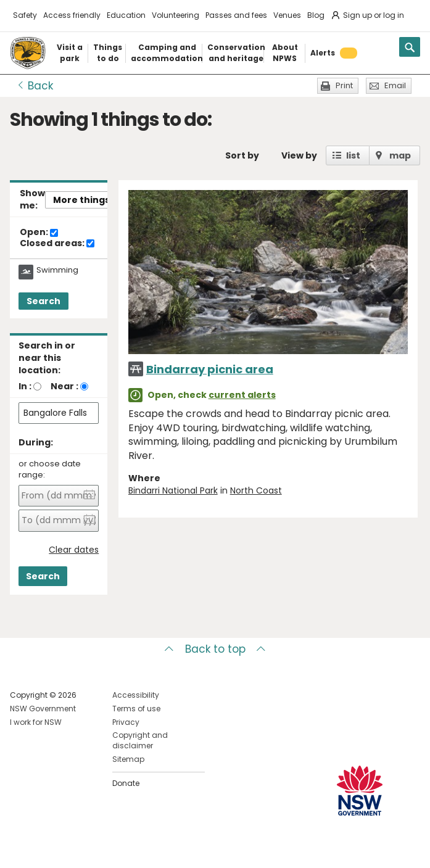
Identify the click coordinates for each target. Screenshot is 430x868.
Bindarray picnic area (210, 369)
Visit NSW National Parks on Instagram (48, 849)
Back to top (215, 649)
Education (126, 15)
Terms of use (136, 709)
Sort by (242, 155)
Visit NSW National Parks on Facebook (21, 849)
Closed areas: (57, 244)
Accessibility (136, 695)
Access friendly (72, 15)
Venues (287, 15)
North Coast (256, 490)
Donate (126, 783)
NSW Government (43, 709)
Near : (64, 386)
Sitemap (128, 759)
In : (25, 386)
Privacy (126, 722)
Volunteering (176, 15)
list (353, 155)
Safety (25, 15)
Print (344, 85)
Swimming (57, 270)
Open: (39, 233)
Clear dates (74, 550)
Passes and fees (236, 15)
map (400, 155)
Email (395, 85)
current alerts (242, 395)
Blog (316, 15)
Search (43, 301)
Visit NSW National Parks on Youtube (74, 849)
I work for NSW (36, 722)
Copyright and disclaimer (140, 740)
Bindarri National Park (173, 490)
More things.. (84, 200)
